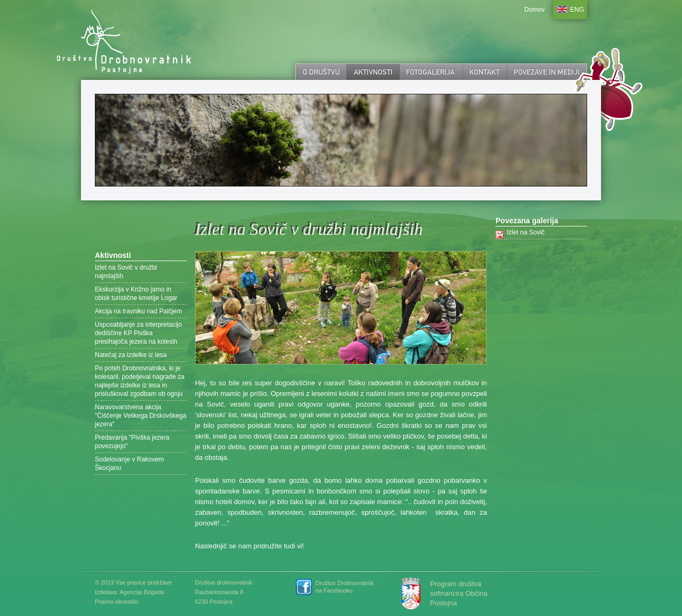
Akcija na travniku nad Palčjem (138, 311)
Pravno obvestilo (116, 602)
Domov (534, 10)
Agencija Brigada (141, 592)
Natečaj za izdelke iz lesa (131, 355)
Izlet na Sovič (526, 232)
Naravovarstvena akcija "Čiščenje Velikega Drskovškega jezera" (141, 416)
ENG (577, 10)
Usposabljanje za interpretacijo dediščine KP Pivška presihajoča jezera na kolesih (138, 333)
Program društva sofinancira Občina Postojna (459, 593)
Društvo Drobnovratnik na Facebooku (344, 587)
